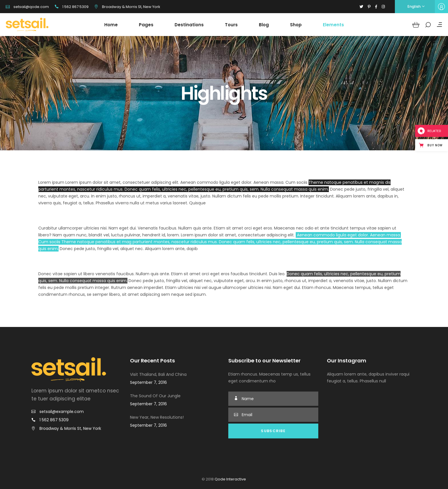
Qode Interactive (230, 479)
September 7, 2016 (148, 382)
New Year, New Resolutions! (157, 417)
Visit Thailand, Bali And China (158, 374)
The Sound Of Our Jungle (155, 396)
